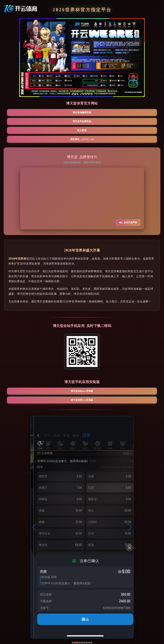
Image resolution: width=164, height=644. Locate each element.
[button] (35, 503)
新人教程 (122, 113)
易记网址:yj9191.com (82, 123)
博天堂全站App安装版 (62, 375)
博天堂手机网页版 (82, 113)
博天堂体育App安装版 (102, 375)
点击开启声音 (128, 206)
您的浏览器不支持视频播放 (82, 182)
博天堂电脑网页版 (42, 113)
